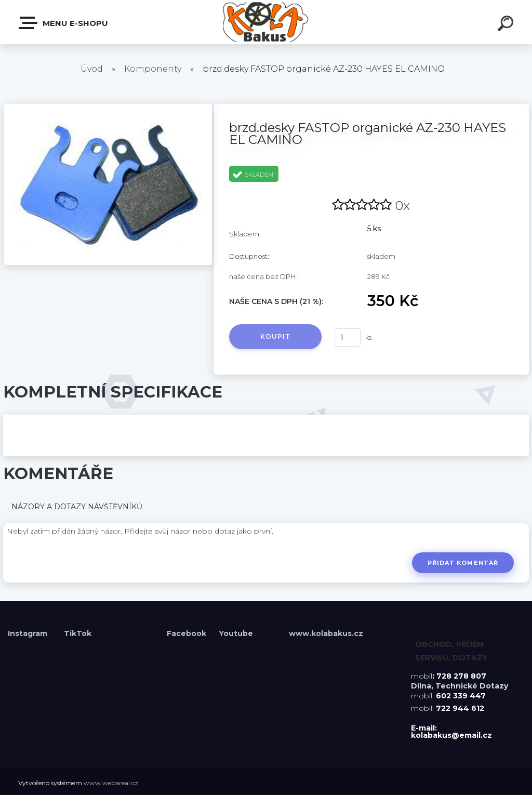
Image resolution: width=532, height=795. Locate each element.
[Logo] (266, 22)
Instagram (29, 633)
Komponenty (153, 69)
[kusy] (348, 337)
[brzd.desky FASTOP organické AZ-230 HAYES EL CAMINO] (108, 108)
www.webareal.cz (111, 783)
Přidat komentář (463, 563)
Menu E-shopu (64, 23)
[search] (507, 25)
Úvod (92, 69)
